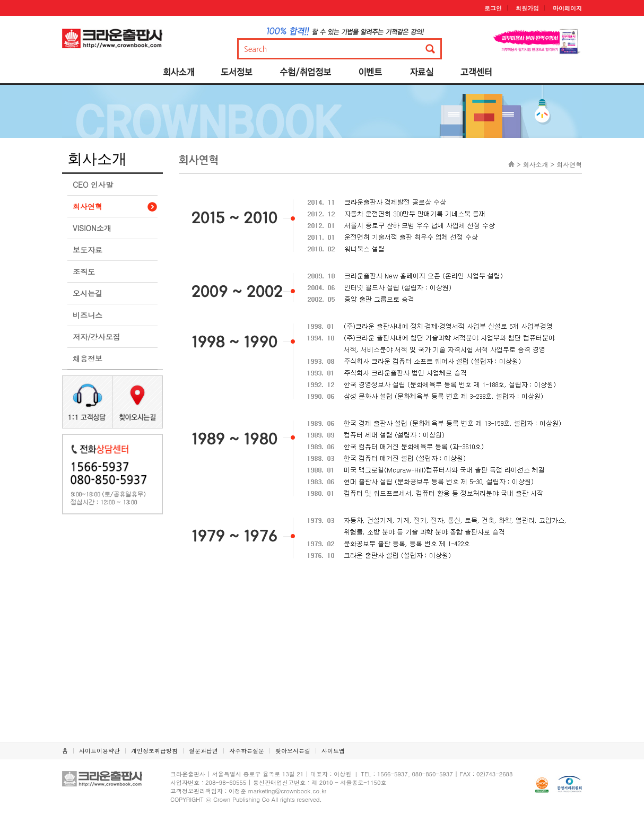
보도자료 (88, 250)
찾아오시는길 (293, 751)
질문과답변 (203, 751)
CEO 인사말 (93, 185)
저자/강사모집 (97, 337)
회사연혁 (88, 206)
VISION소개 (92, 228)
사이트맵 (333, 751)
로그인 (493, 8)
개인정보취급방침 (154, 751)
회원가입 (527, 8)
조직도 (84, 272)
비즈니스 (88, 315)
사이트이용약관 (99, 751)
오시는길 (88, 293)
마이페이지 (567, 8)
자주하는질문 (247, 751)
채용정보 (88, 358)
